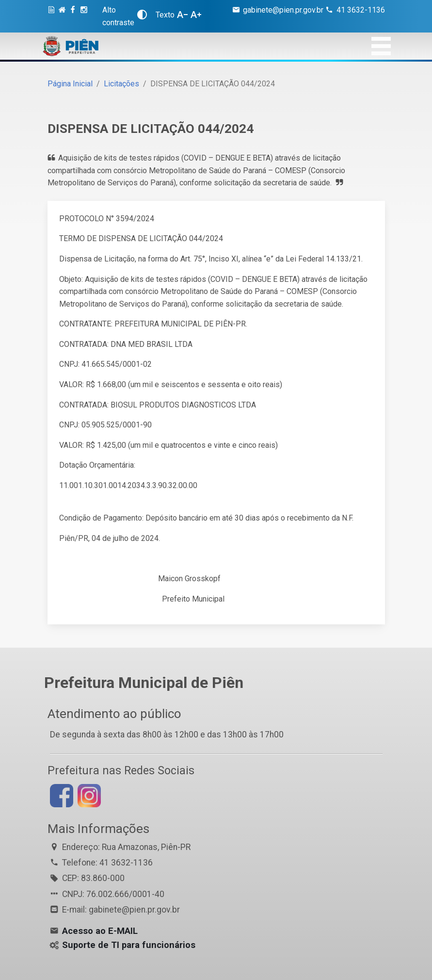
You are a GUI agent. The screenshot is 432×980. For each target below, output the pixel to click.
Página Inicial (70, 84)
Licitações (121, 84)
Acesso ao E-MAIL (100, 931)
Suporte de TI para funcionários (129, 945)
